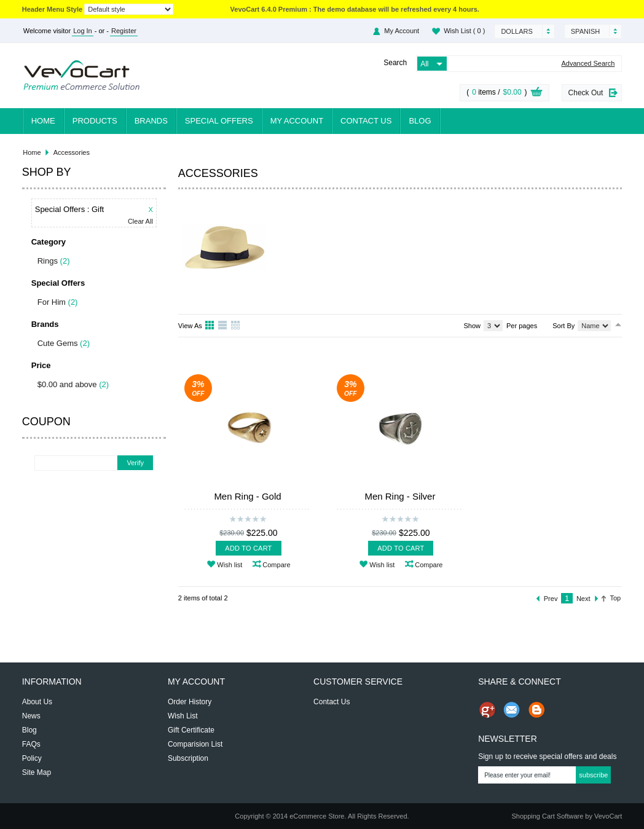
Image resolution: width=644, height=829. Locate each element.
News (31, 716)
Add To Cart (248, 548)
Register (124, 31)
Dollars (516, 31)
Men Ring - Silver (400, 496)
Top (616, 598)
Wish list (230, 565)
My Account (402, 31)
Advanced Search (588, 64)
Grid (210, 326)
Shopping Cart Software (547, 816)
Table (236, 326)
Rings (48, 261)
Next (583, 599)
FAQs (31, 744)
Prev (551, 599)
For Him (52, 302)
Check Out (586, 93)
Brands (151, 121)
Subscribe (593, 775)
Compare (276, 565)
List (223, 326)
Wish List (464, 31)
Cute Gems (58, 343)
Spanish (585, 31)
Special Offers (219, 121)
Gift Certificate (191, 730)
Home (43, 121)
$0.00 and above (67, 384)
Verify (135, 463)
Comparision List (195, 744)
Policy (32, 758)
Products (95, 121)
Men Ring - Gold (247, 496)
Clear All (140, 222)
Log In (83, 31)
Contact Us (366, 121)
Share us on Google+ (487, 710)
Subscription (188, 758)
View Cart (536, 93)
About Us (37, 702)
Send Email (512, 710)
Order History (190, 702)
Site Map (37, 772)
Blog (420, 121)
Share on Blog (536, 710)
